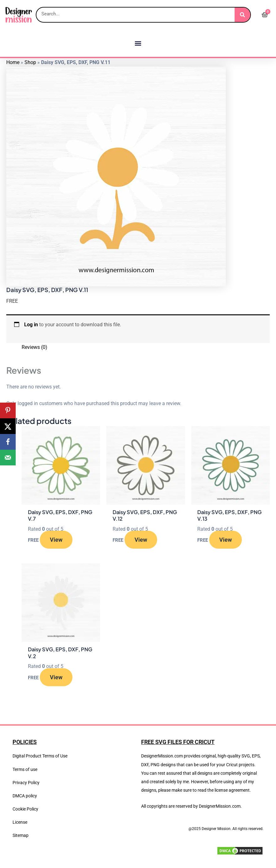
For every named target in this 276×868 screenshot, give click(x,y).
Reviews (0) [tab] (34, 347)
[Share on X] (8, 426)
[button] (138, 43)
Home (13, 62)
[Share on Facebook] (8, 442)
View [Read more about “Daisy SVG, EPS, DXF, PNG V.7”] (56, 540)
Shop (30, 62)
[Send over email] (8, 458)
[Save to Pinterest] (8, 410)
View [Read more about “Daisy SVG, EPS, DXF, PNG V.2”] (56, 677)
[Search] (242, 15)
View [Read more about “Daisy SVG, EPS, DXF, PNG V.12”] (141, 540)
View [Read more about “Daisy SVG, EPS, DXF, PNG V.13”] (226, 540)
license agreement (232, 790)
